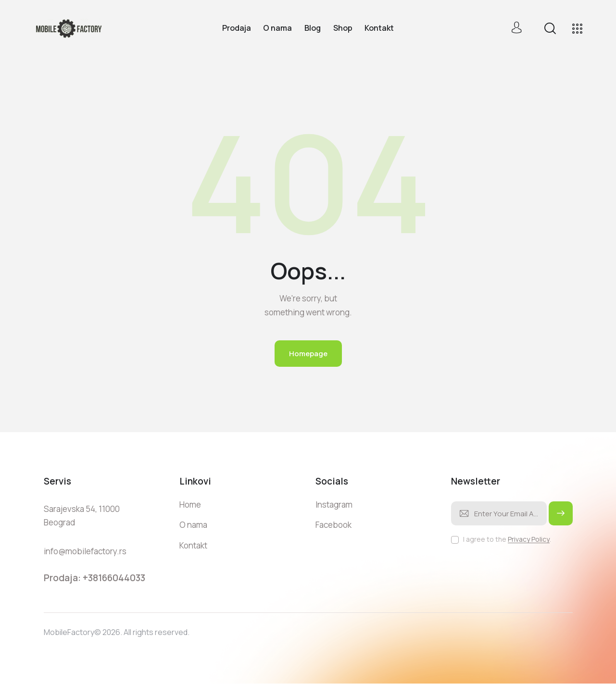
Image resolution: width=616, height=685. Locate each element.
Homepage (308, 354)
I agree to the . (507, 539)
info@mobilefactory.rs (85, 551)
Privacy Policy (529, 540)
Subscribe (561, 517)
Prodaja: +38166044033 (94, 578)
